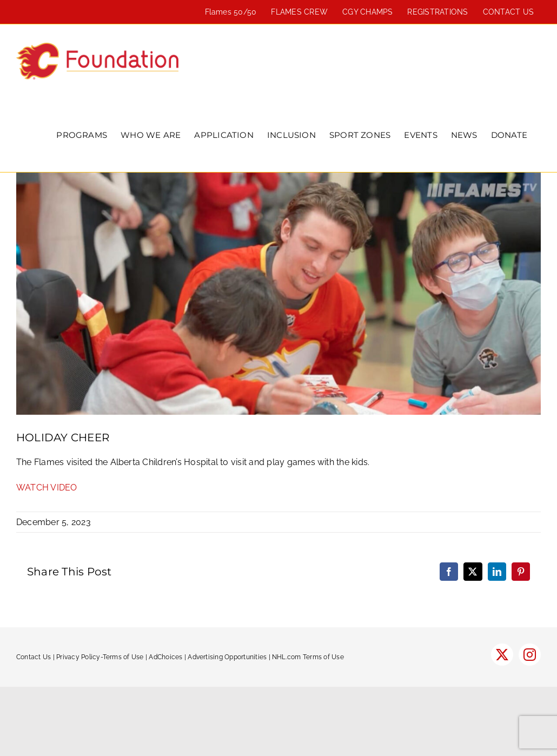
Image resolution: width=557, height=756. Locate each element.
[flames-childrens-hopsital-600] (278, 294)
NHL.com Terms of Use (308, 657)
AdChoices (165, 657)
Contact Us (34, 657)
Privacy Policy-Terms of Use (100, 657)
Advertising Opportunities (227, 657)
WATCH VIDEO (47, 488)
